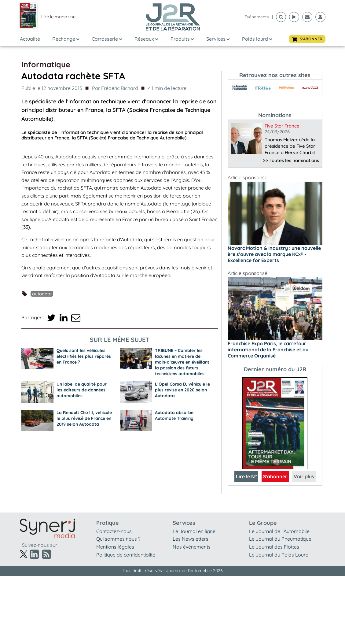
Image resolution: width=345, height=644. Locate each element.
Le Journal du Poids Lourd (279, 555)
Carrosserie (107, 39)
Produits (182, 39)
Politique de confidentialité (126, 555)
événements (257, 17)
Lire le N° (246, 476)
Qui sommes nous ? (118, 539)
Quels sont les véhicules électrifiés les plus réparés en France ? (84, 356)
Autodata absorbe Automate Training (174, 415)
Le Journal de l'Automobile (279, 531)
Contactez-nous (114, 531)
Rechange (66, 39)
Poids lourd (257, 39)
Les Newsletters (191, 539)
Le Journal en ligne (194, 531)
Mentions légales (115, 547)
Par (115, 88)
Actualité (30, 39)
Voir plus (304, 476)
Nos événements (192, 547)
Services (218, 39)
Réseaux (146, 39)
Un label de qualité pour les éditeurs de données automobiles (82, 390)
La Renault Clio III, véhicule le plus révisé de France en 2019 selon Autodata (84, 418)
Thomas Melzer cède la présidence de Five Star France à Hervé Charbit (290, 146)
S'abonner (275, 476)
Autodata (42, 294)
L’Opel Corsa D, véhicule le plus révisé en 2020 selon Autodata (182, 390)
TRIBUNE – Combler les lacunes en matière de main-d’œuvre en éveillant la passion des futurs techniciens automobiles (182, 362)
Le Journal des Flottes (274, 547)
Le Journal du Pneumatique (280, 539)
